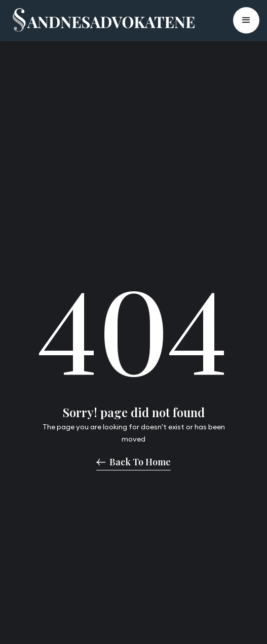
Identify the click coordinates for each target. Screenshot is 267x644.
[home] (101, 20)
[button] (246, 20)
